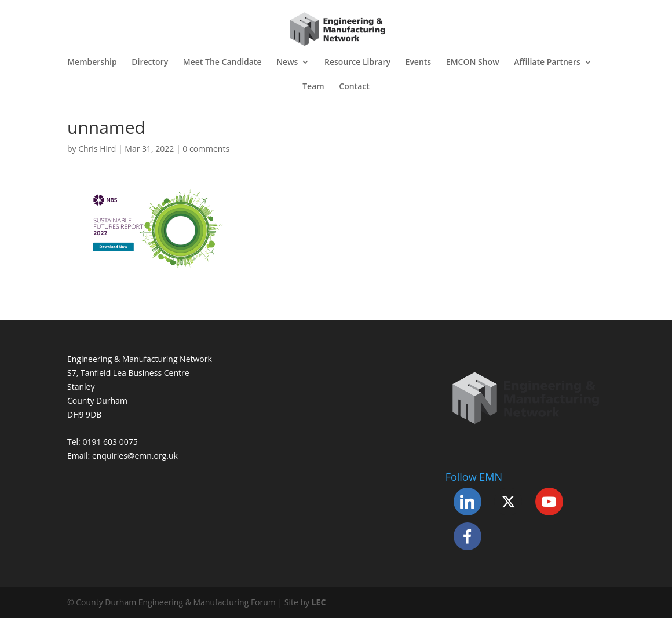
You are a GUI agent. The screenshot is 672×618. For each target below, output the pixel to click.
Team (313, 87)
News (287, 63)
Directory (150, 63)
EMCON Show (473, 63)
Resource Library (357, 63)
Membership (92, 63)
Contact (354, 87)
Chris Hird (97, 149)
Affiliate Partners (547, 63)
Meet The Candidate (222, 63)
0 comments (206, 149)
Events (419, 63)
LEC (319, 602)
